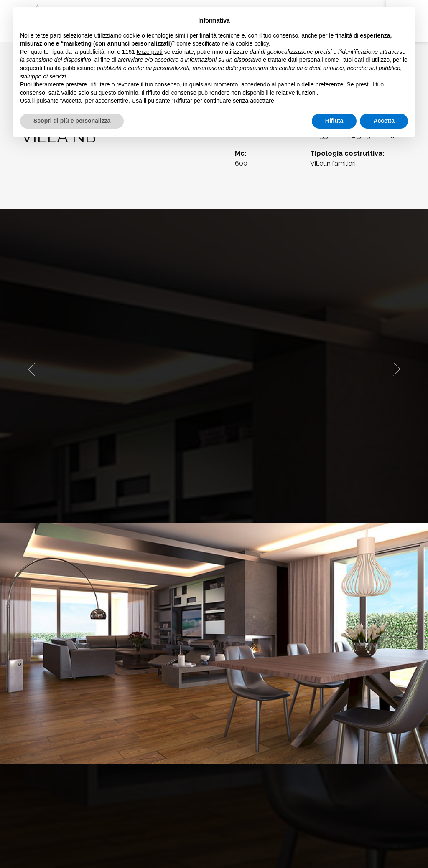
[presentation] (31, 369)
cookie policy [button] (252, 43)
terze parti (150, 52)
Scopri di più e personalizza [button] (72, 121)
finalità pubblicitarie (69, 68)
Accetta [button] (384, 121)
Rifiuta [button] (334, 121)
